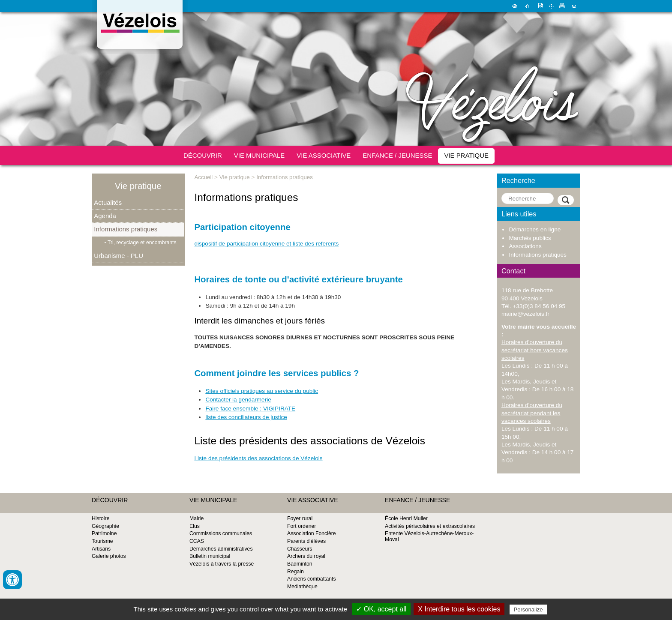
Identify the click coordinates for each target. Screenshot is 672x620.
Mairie (196, 518)
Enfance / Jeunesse (397, 155)
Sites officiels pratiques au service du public (262, 391)
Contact (574, 6)
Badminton (300, 564)
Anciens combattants (312, 579)
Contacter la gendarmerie (238, 400)
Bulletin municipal (210, 556)
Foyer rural (300, 518)
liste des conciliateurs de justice (246, 417)
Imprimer (562, 6)
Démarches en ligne (535, 229)
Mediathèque (302, 587)
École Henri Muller (406, 518)
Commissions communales (221, 533)
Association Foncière (312, 533)
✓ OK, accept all (381, 609)
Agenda (105, 216)
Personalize (528, 610)
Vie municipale (259, 155)
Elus (195, 526)
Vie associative (324, 155)
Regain (295, 572)
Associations (525, 246)
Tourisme (102, 541)
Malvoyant (515, 6)
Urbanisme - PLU (118, 256)
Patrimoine (104, 533)
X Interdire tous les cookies (459, 609)
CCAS (197, 541)
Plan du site (551, 6)
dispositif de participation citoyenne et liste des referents (266, 244)
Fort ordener (301, 526)
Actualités (108, 202)
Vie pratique (466, 155)
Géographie (105, 526)
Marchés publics (530, 238)
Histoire (100, 518)
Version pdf (540, 6)
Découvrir (203, 155)
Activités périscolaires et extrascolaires (430, 526)
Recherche (518, 180)
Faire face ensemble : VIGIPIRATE (250, 409)
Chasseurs (300, 549)
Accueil (527, 6)
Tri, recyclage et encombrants (142, 243)
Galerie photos (109, 556)
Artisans (101, 549)
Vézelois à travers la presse (222, 564)
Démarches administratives (221, 549)
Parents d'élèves (306, 541)
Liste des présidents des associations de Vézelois (258, 458)
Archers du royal (306, 556)
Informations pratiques (126, 229)
